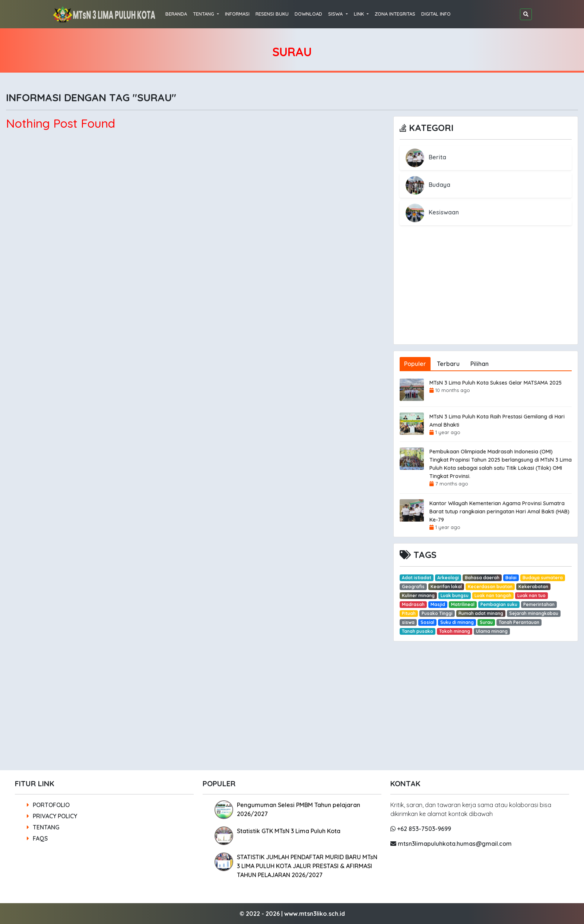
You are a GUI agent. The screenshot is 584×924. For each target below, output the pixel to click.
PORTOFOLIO (48, 805)
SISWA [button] (336, 14)
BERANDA (176, 14)
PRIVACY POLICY (52, 816)
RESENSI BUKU (272, 14)
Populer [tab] (415, 364)
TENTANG (43, 827)
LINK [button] (360, 14)
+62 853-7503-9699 (421, 829)
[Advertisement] (486, 292)
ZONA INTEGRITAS (395, 14)
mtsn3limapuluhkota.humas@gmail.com (451, 844)
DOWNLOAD (308, 14)
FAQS (37, 838)
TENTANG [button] (204, 14)
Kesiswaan (432, 212)
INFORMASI (237, 14)
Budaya (428, 185)
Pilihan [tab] (480, 364)
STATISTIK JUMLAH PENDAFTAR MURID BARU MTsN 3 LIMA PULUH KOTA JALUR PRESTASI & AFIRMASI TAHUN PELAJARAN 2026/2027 (307, 866)
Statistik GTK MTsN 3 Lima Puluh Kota (289, 831)
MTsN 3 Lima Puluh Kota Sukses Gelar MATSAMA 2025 (496, 383)
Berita (426, 157)
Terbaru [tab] (448, 364)
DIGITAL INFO (436, 14)
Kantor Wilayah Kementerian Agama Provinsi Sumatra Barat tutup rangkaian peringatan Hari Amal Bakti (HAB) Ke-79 (499, 512)
